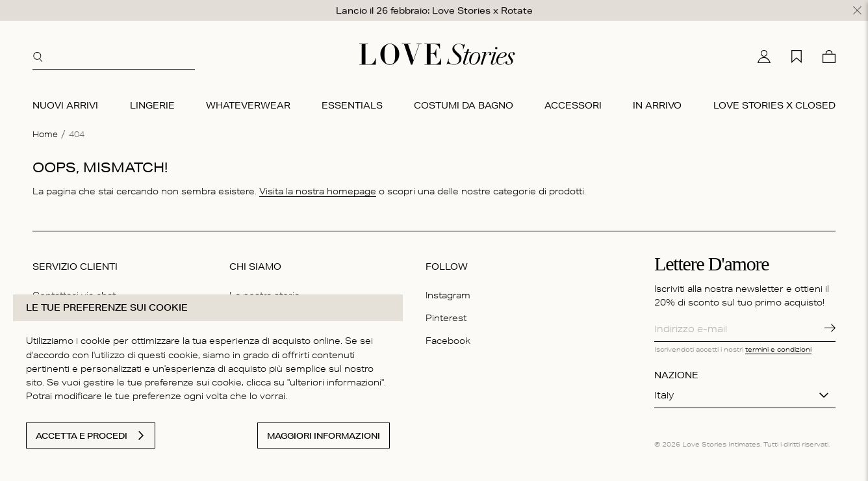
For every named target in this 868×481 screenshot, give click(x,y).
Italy (664, 395)
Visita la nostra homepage (318, 190)
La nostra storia (264, 294)
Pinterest (446, 317)
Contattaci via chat (74, 294)
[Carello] (829, 56)
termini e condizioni (778, 348)
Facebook (448, 340)
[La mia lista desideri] (797, 56)
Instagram (448, 294)
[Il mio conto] (764, 56)
